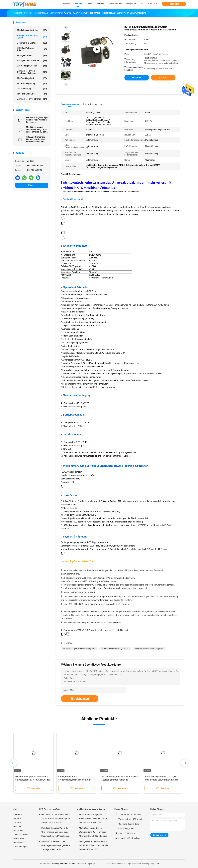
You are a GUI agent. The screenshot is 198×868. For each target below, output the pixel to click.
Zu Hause (18, 815)
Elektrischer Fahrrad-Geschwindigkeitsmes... (32, 72)
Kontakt (32, 185)
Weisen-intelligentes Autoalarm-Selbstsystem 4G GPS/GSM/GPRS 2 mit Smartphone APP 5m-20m (33, 780)
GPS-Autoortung (32, 89)
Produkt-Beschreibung (93, 104)
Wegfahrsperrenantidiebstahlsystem (149, 649)
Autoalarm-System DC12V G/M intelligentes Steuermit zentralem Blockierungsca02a (161, 780)
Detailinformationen (70, 104)
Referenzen (174, 4)
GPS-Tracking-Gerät (32, 78)
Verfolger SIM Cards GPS (32, 61)
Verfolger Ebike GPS (32, 94)
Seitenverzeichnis (21, 835)
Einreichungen (80, 699)
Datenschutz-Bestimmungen (20, 845)
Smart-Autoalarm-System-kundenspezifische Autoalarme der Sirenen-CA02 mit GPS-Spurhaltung (93, 819)
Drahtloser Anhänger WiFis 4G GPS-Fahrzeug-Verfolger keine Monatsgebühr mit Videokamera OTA (56, 832)
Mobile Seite (19, 839)
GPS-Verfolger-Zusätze (32, 66)
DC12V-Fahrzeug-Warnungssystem (115, 649)
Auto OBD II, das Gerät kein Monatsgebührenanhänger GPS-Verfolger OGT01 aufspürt (56, 845)
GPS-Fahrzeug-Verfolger (32, 30)
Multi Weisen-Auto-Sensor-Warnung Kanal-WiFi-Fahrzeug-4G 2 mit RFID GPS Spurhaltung (37, 130)
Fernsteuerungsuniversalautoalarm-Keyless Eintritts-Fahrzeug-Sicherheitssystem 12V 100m (120, 780)
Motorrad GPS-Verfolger (32, 43)
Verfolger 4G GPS (32, 55)
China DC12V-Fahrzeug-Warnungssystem (57, 864)
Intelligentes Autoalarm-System (32, 37)
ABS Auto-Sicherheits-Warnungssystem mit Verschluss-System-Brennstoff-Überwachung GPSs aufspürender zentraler (37, 139)
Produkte (17, 819)
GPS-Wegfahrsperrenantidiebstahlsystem (79, 649)
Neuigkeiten (19, 831)
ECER (157, 864)
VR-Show (17, 823)
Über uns (17, 827)
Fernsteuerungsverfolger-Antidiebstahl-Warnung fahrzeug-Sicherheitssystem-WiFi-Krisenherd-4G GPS (37, 120)
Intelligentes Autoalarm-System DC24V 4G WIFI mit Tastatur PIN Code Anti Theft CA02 (93, 845)
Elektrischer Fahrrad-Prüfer (32, 99)
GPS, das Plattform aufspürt (32, 49)
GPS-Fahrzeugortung (32, 83)
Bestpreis (137, 78)
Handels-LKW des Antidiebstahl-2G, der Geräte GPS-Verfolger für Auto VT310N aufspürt (56, 819)
